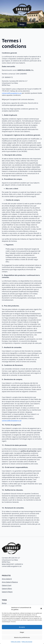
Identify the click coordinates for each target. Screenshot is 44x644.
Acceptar (22, 627)
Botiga (4, 603)
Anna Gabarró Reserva (10, 582)
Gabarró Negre (7, 592)
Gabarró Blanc (7, 589)
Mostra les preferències (22, 637)
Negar (22, 632)
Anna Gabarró (7, 579)
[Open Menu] (22, 19)
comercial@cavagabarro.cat (12, 93)
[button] (41, 608)
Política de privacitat (27, 642)
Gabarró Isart (7, 585)
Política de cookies (16, 642)
